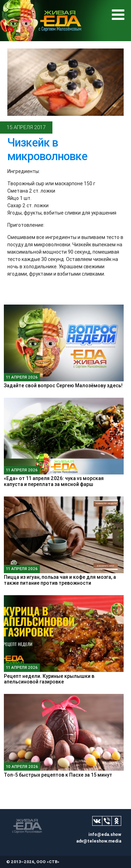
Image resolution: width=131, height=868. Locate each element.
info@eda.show (105, 834)
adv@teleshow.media (99, 841)
